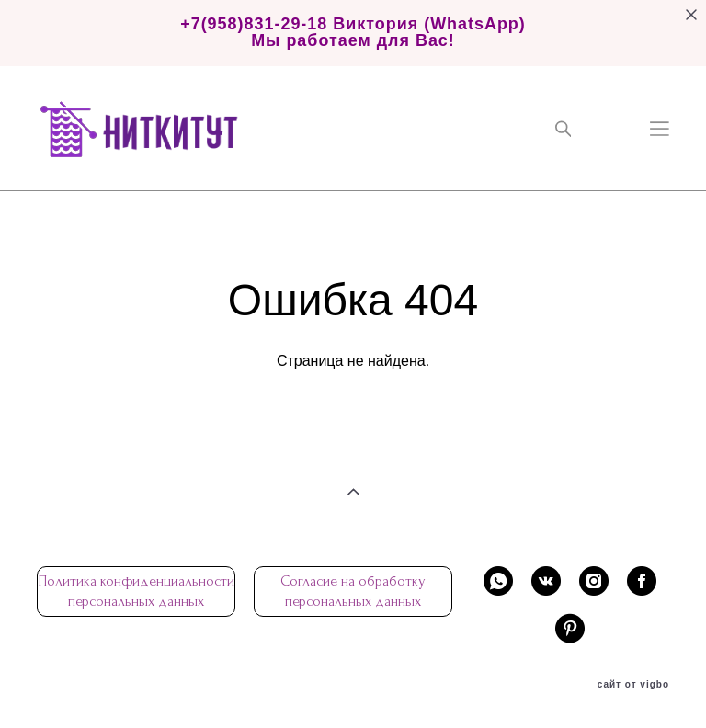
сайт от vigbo (633, 685)
